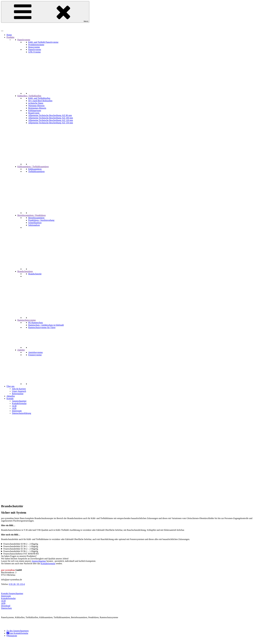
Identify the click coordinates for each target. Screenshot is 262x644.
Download (6, 606)
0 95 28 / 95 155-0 (17, 584)
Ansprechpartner (39, 561)
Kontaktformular (48, 563)
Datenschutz (6, 608)
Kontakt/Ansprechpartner (12, 593)
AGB (3, 601)
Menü (45, 12)
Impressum (6, 596)
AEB (3, 603)
